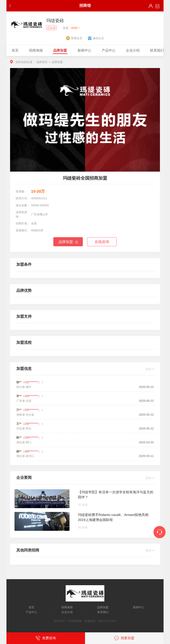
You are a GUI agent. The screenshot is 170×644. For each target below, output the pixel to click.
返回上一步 (11, 6)
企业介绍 (67, 612)
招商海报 (67, 607)
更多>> (150, 369)
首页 (31, 607)
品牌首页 (42, 62)
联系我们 (103, 612)
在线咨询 (102, 242)
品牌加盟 (66, 242)
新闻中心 (139, 607)
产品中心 (31, 612)
